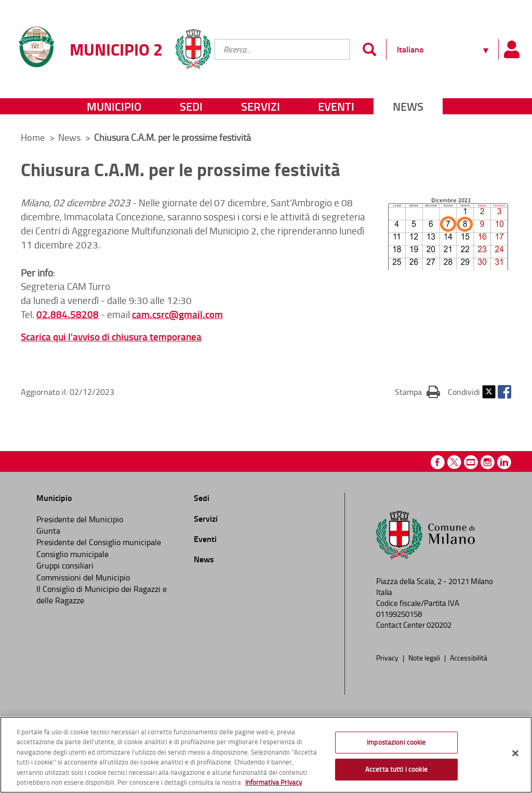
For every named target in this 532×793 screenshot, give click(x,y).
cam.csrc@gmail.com (177, 314)
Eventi (336, 106)
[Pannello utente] (511, 49)
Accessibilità (469, 657)
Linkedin (504, 462)
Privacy (388, 657)
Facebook (504, 392)
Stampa (417, 391)
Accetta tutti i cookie (396, 769)
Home (33, 137)
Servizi (261, 106)
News (408, 106)
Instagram (488, 462)
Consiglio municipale (72, 554)
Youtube (471, 462)
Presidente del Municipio (80, 519)
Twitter (489, 392)
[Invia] (369, 49)
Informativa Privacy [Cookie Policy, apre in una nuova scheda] (274, 782)
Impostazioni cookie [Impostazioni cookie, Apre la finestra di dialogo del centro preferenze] (396, 742)
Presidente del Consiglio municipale (99, 542)
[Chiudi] (515, 754)
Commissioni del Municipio (83, 577)
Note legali (425, 657)
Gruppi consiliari (65, 565)
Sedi (191, 106)
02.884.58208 (68, 314)
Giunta (48, 531)
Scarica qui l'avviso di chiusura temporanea (111, 336)
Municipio (114, 106)
